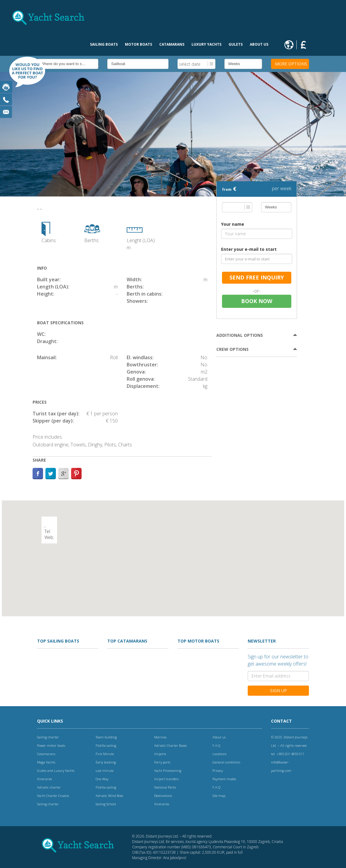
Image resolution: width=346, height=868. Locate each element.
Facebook (38, 474)
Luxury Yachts (206, 44)
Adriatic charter (49, 787)
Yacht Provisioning (168, 771)
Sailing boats (104, 44)
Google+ (63, 474)
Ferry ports (162, 762)
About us (259, 44)
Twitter (51, 474)
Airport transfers (166, 779)
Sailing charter (48, 737)
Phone (6, 99)
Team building (106, 737)
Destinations (163, 796)
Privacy (218, 771)
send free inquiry (257, 277)
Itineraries (45, 779)
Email (6, 112)
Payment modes (224, 779)
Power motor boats (51, 745)
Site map (219, 796)
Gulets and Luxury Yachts (56, 771)
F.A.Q (216, 745)
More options (291, 64)
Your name (233, 224)
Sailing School (106, 804)
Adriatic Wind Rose (109, 796)
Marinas (160, 737)
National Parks (165, 787)
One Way (102, 779)
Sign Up (278, 690)
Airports (160, 754)
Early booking (106, 762)
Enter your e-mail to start (249, 249)
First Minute (105, 754)
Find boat (24, 75)
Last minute (105, 771)
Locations (219, 754)
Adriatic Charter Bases (170, 745)
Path (76, 474)
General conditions (226, 762)
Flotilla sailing (106, 745)
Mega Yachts (46, 762)
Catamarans (172, 44)
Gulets (236, 44)
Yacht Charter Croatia (53, 796)
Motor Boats (138, 44)
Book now (257, 301)
